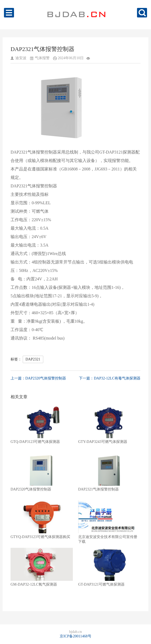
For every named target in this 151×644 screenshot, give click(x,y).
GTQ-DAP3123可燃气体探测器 (42, 424)
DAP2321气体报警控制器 (109, 472)
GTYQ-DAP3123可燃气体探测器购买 (42, 520)
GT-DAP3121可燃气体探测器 (109, 567)
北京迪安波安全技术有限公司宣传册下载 (109, 522)
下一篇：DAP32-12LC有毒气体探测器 (110, 378)
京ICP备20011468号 (75, 636)
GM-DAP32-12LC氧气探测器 (42, 567)
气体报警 (42, 58)
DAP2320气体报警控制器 (42, 472)
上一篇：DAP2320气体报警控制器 (38, 378)
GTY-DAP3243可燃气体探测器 (109, 424)
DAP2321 (33, 359)
